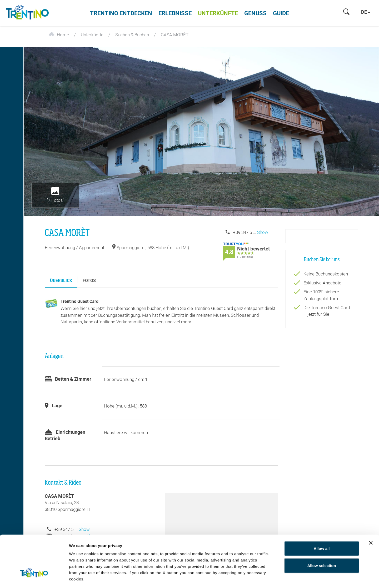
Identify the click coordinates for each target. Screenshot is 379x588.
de (366, 12)
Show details (310, 578)
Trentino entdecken (121, 13)
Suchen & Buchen (132, 35)
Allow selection (321, 543)
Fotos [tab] (89, 281)
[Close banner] (371, 520)
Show (263, 232)
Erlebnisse (175, 13)
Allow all (322, 526)
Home (59, 35)
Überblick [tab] (61, 281)
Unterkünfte (218, 13)
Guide (281, 13)
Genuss (255, 13)
